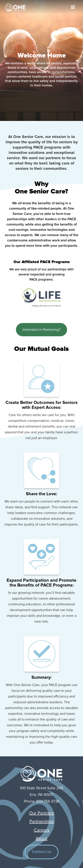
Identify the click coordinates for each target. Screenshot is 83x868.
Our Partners (42, 813)
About (41, 839)
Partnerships (42, 822)
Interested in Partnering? (41, 330)
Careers (42, 830)
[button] (73, 7)
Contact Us (41, 852)
